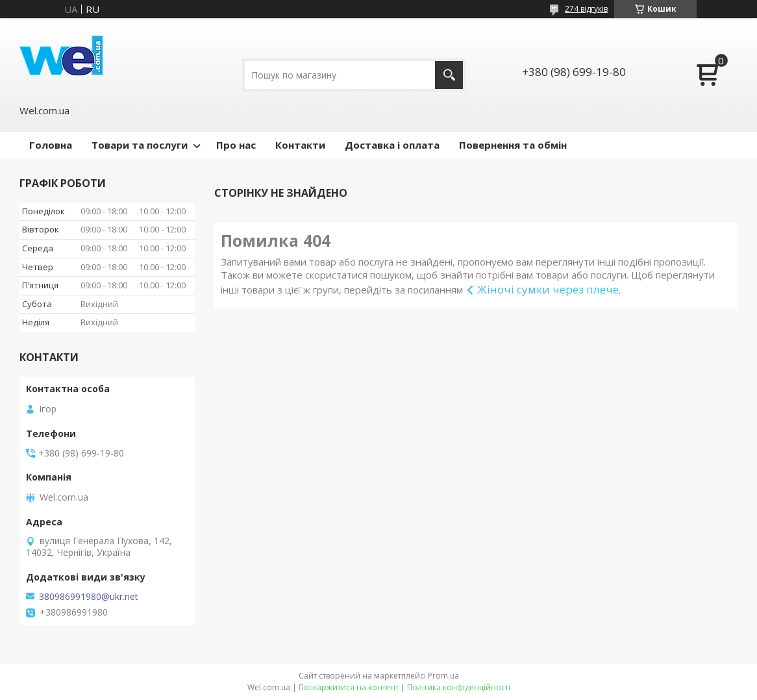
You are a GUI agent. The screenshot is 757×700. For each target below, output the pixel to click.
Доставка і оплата (392, 145)
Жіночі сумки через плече (548, 289)
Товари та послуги (140, 145)
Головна (51, 145)
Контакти (300, 145)
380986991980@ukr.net (89, 597)
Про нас (236, 145)
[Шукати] (449, 75)
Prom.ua (443, 676)
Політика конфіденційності (459, 687)
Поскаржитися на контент (349, 687)
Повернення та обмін (513, 145)
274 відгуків (586, 9)
